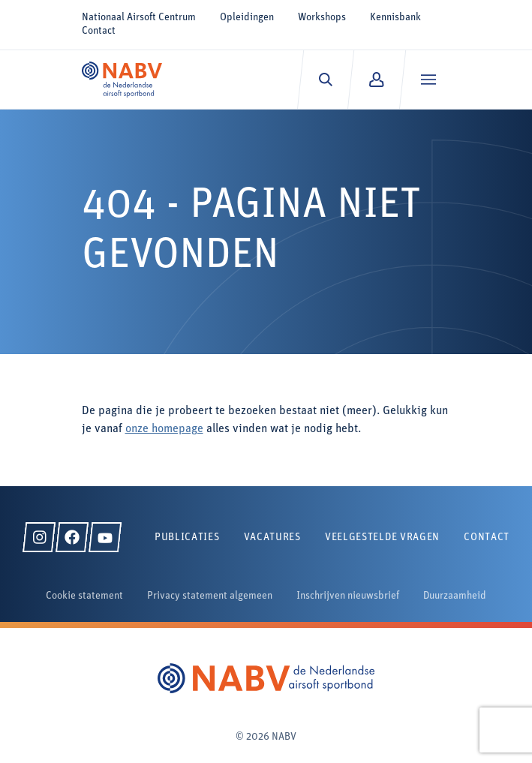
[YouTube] (105, 537)
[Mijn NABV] (376, 80)
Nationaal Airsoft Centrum (139, 18)
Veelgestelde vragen (382, 538)
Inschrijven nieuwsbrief (348, 596)
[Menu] (428, 80)
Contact (99, 31)
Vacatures (272, 538)
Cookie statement (84, 596)
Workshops (322, 18)
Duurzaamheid (455, 596)
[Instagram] (39, 537)
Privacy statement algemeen (210, 596)
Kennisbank (395, 18)
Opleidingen (247, 18)
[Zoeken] (325, 80)
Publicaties (187, 538)
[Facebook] (72, 537)
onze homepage (164, 429)
